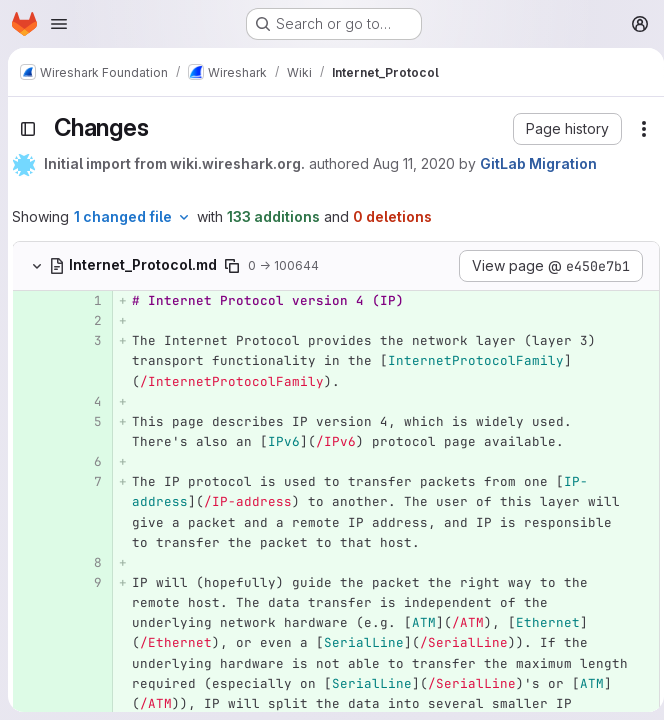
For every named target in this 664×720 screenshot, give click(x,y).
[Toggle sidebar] (28, 129)
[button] (559, 129)
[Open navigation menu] (59, 24)
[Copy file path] (232, 266)
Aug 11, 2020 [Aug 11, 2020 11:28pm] (414, 163)
